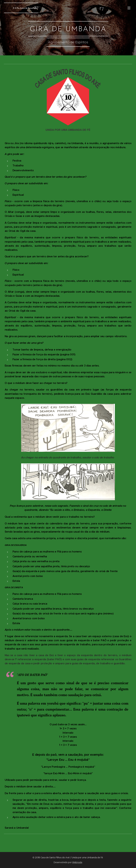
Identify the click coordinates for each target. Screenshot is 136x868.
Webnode (77, 862)
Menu (129, 8)
